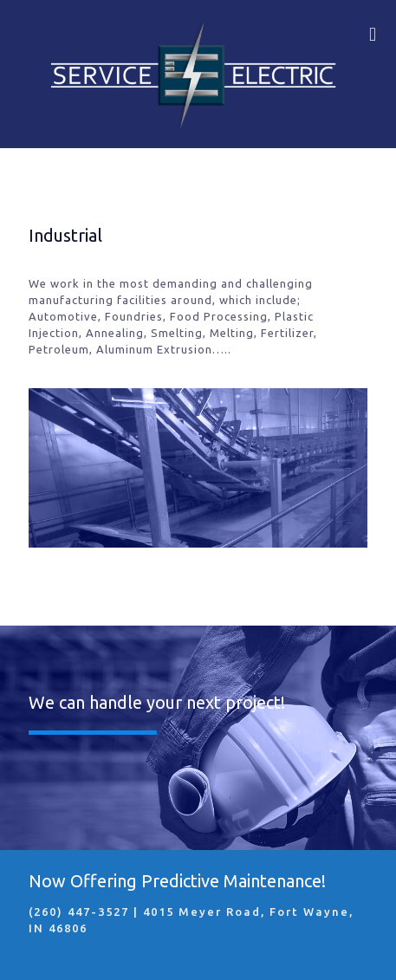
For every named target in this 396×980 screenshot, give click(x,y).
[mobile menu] (373, 35)
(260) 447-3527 (79, 912)
